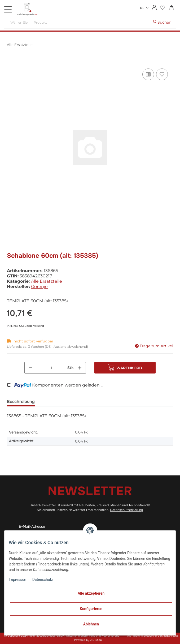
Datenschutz (43, 579)
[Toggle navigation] (8, 9)
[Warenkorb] (171, 8)
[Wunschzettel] (163, 8)
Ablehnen (91, 624)
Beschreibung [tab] (21, 402)
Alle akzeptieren (91, 593)
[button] (154, 8)
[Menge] (51, 368)
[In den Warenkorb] (11, 61)
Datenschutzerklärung (126, 510)
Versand (39, 326)
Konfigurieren (91, 609)
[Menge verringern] (30, 368)
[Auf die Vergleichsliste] (148, 74)
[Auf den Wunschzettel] (162, 74)
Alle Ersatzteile (47, 281)
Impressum (18, 579)
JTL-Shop (96, 640)
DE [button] (142, 8)
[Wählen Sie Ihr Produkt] (77, 22)
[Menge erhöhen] (80, 368)
